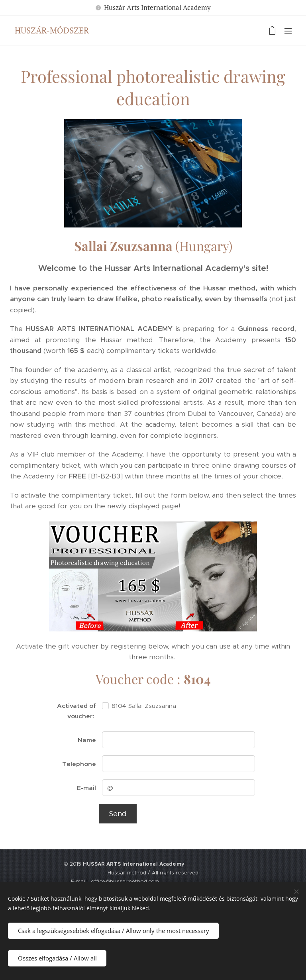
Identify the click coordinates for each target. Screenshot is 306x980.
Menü (288, 31)
